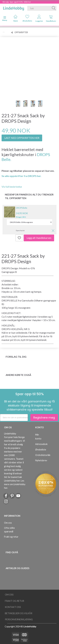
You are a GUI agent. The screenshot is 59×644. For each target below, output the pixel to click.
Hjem (15, 18)
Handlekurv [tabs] (51, 18)
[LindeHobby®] (14, 8)
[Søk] (54, 8)
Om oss (8, 523)
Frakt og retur (11, 537)
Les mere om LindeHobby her (15, 484)
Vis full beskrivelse (12, 187)
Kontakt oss (13, 607)
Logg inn (39, 18)
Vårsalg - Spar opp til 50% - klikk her (17, 2)
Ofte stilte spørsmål (9, 530)
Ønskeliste (27, 18)
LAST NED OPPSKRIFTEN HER (22, 138)
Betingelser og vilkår (19, 613)
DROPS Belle (22, 208)
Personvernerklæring (19, 619)
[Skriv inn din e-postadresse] (14, 418)
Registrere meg (44, 418)
